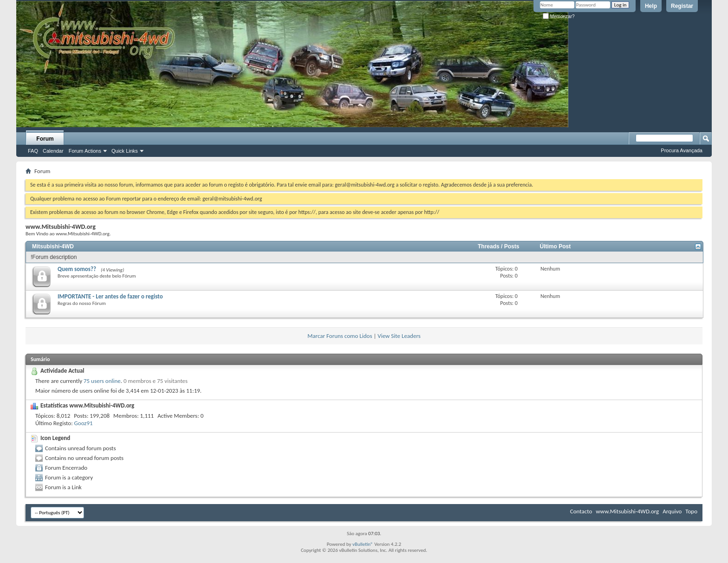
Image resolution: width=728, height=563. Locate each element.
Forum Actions (85, 151)
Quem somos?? (77, 269)
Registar (682, 6)
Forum (45, 139)
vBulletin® (363, 544)
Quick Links (125, 151)
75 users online (102, 381)
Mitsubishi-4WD (53, 246)
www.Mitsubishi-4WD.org (627, 511)
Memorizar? (559, 16)
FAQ (33, 151)
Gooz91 (84, 423)
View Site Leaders (399, 336)
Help (651, 6)
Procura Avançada (682, 150)
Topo (691, 511)
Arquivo (672, 511)
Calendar (53, 151)
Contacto (581, 511)
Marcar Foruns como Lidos (340, 336)
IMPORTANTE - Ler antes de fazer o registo (110, 296)
